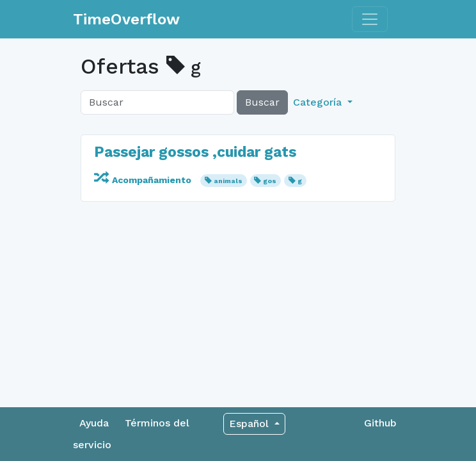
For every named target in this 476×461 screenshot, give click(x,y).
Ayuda (94, 423)
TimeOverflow (126, 19)
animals (228, 181)
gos (270, 181)
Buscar (262, 102)
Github (380, 423)
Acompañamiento (144, 180)
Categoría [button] (319, 102)
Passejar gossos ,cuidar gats (195, 152)
